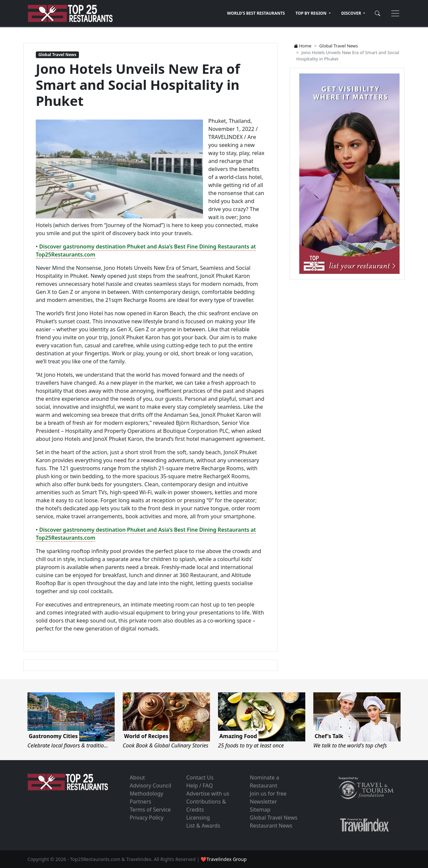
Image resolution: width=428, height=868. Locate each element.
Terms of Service (150, 810)
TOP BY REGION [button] (312, 13)
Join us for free (268, 794)
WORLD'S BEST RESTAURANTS (256, 13)
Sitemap (260, 810)
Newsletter (263, 802)
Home (302, 46)
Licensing (198, 818)
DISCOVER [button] (352, 13)
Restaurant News (271, 826)
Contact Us (200, 777)
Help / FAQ (200, 786)
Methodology (146, 794)
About (137, 777)
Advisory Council (150, 786)
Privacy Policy (147, 818)
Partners (140, 802)
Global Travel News (58, 55)
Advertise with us (208, 794)
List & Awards (203, 826)
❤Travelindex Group (224, 859)
